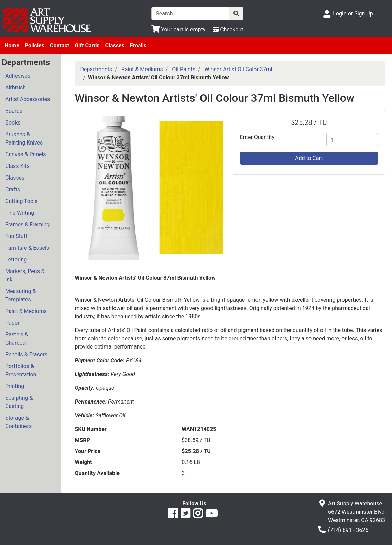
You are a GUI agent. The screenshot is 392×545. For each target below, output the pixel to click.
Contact (59, 46)
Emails (138, 46)
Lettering (16, 260)
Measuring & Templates (20, 295)
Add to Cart (309, 158)
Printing (15, 386)
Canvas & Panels (26, 154)
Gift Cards (87, 46)
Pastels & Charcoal (17, 339)
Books (13, 123)
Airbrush (15, 88)
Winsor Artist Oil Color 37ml (238, 69)
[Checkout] (228, 29)
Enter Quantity (257, 137)
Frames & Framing (27, 225)
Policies (35, 46)
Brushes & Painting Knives (24, 138)
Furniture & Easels (27, 248)
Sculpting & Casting (19, 402)
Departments (96, 69)
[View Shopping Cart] (178, 29)
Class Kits (17, 166)
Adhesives (18, 76)
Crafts (13, 189)
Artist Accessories (28, 99)
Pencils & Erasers (26, 355)
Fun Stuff (16, 236)
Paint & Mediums (26, 311)
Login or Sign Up (353, 14)
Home (12, 46)
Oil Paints (184, 69)
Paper (12, 323)
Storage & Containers (18, 422)
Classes (115, 46)
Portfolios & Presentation (21, 370)
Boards (14, 111)
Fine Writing (20, 213)
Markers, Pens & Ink (25, 275)
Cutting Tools (21, 201)
